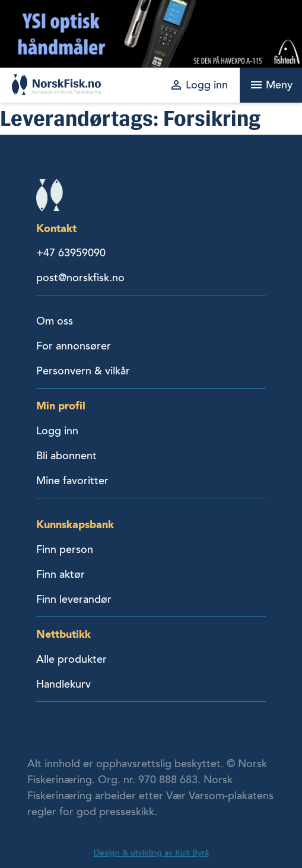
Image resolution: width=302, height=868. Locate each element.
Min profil (61, 406)
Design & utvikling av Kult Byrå (151, 853)
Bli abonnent (66, 456)
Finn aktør (61, 574)
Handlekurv (63, 684)
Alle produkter (71, 659)
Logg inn (57, 431)
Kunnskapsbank (75, 524)
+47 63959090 (71, 253)
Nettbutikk (63, 634)
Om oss (55, 321)
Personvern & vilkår (83, 371)
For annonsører (74, 346)
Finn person (65, 549)
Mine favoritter (72, 481)
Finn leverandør (74, 599)
